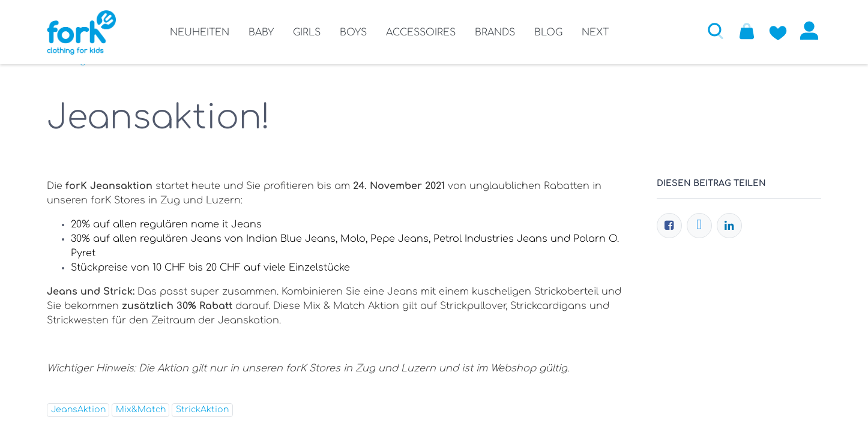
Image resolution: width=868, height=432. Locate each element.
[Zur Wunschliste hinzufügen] (778, 31)
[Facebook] (669, 226)
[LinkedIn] (729, 226)
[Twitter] (699, 226)
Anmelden (809, 31)
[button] (716, 31)
